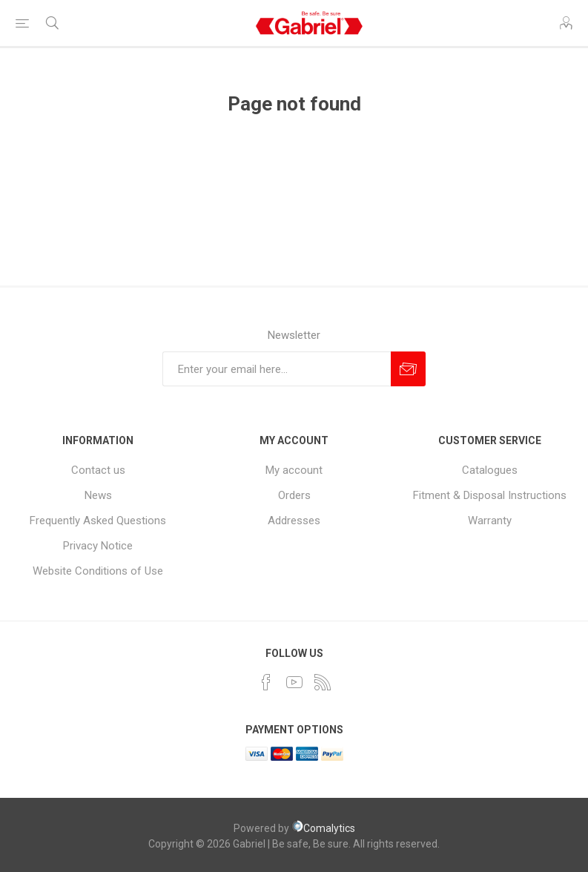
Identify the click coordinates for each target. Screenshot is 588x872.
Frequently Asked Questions (98, 521)
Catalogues (490, 470)
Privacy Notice (98, 546)
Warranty (490, 521)
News (98, 495)
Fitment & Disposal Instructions (490, 495)
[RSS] (323, 682)
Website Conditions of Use (98, 571)
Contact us (98, 470)
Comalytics (323, 828)
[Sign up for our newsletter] (277, 369)
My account (294, 470)
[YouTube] (294, 682)
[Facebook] (266, 682)
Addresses (294, 521)
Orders (294, 495)
